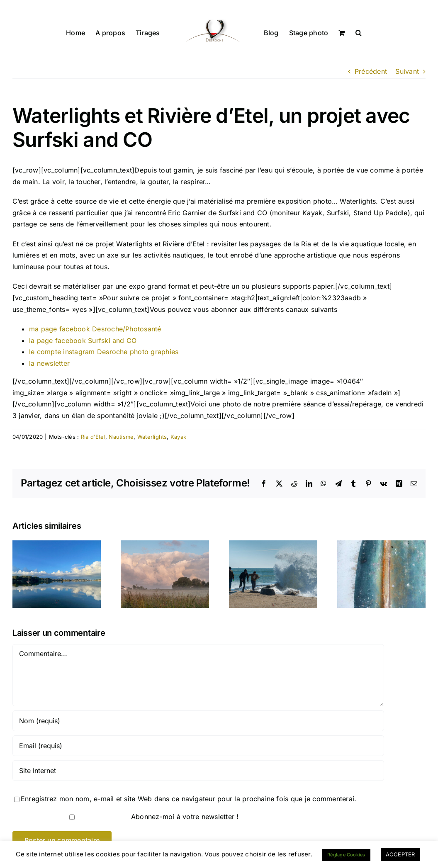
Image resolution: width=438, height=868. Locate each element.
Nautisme (121, 437)
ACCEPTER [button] (400, 854)
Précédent (371, 71)
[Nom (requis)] (198, 721)
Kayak (178, 437)
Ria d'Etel (93, 437)
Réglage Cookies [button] (346, 855)
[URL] (198, 771)
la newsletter (49, 363)
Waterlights (152, 437)
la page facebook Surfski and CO (83, 340)
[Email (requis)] (198, 746)
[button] (359, 32)
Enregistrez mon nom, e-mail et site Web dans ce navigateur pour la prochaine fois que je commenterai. (189, 799)
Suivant (407, 71)
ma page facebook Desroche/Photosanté (95, 329)
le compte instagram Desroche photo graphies (104, 352)
